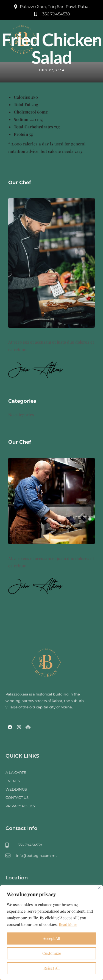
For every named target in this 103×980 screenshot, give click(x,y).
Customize (52, 953)
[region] (51, 933)
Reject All (51, 968)
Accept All (51, 938)
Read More (68, 924)
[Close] (99, 888)
